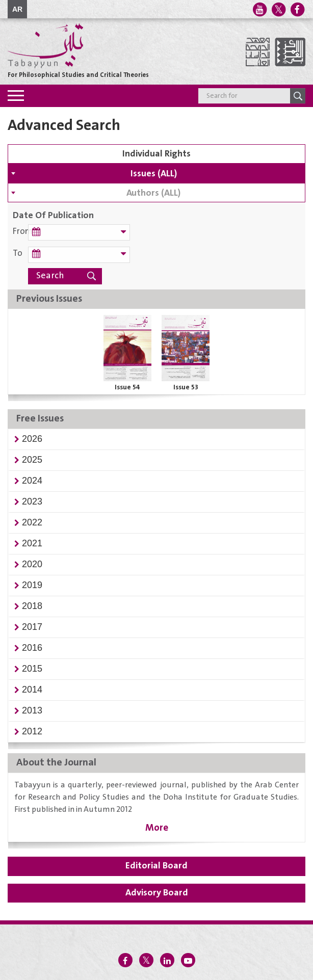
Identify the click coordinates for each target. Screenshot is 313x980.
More (157, 828)
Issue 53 (186, 387)
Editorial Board (156, 866)
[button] (32, 439)
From (20, 232)
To (18, 254)
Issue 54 (127, 387)
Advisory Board (157, 893)
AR (17, 9)
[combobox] (156, 173)
